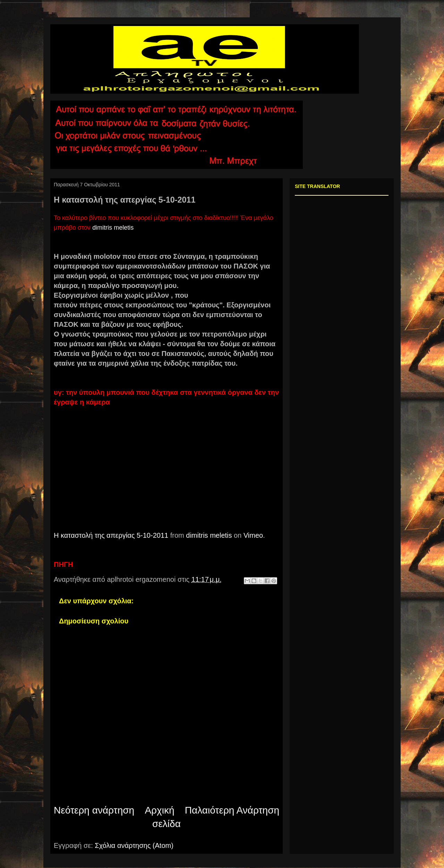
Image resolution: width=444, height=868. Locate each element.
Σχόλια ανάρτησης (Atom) (134, 845)
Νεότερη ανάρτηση (94, 810)
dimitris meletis (113, 228)
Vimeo (253, 535)
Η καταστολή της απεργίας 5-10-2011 (111, 535)
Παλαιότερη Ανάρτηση (232, 810)
